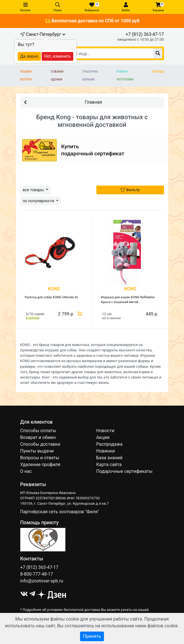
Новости (105, 431)
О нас (26, 471)
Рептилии (125, 80)
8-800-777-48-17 (37, 574)
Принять (92, 636)
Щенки (56, 80)
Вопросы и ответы (40, 458)
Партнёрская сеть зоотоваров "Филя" (60, 512)
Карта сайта (109, 464)
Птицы (158, 72)
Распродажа (109, 444)
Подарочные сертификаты (125, 471)
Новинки (106, 451)
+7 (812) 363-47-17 (145, 34)
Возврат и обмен (38, 437)
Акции (103, 437)
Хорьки (88, 80)
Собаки (57, 72)
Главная (63, 102)
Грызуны (90, 72)
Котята (26, 80)
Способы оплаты (38, 431)
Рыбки (122, 72)
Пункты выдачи (37, 451)
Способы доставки (40, 444)
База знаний (109, 458)
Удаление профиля (40, 464)
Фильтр (130, 190)
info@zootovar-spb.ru (42, 581)
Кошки (26, 72)
